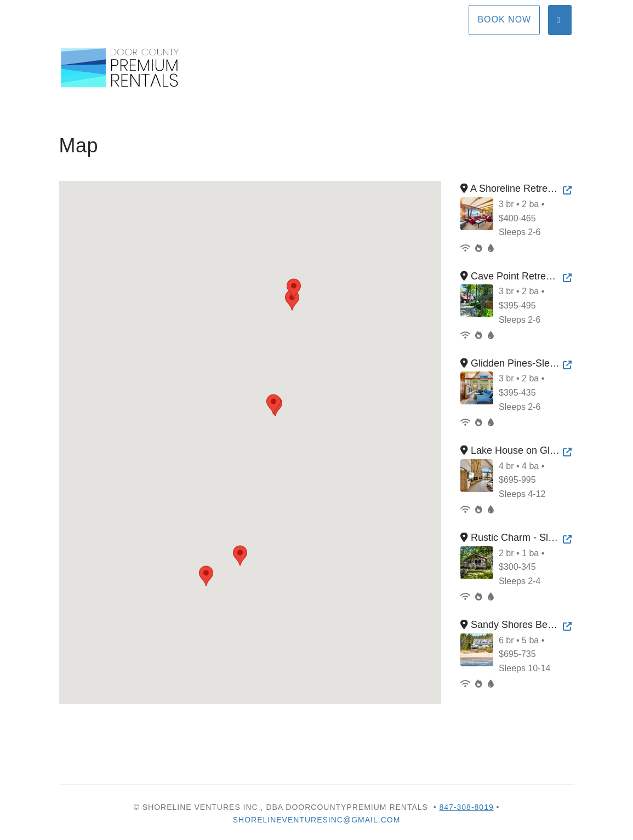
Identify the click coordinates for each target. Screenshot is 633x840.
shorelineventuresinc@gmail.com (317, 820)
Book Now (504, 19)
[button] (292, 300)
